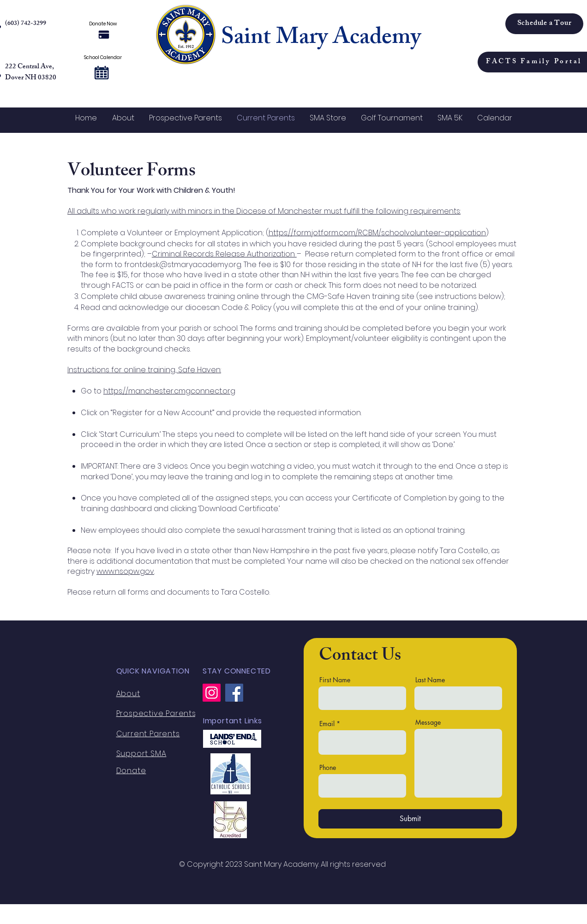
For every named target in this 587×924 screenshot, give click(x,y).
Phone (328, 768)
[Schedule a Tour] (544, 24)
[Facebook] (234, 693)
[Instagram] (212, 693)
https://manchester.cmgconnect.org (169, 391)
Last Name (430, 680)
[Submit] (410, 819)
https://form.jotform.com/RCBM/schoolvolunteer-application (377, 233)
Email (327, 724)
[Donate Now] (104, 35)
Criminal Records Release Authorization (224, 254)
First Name (335, 680)
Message (428, 722)
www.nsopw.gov (125, 571)
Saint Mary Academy (321, 39)
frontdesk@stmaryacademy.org (183, 265)
